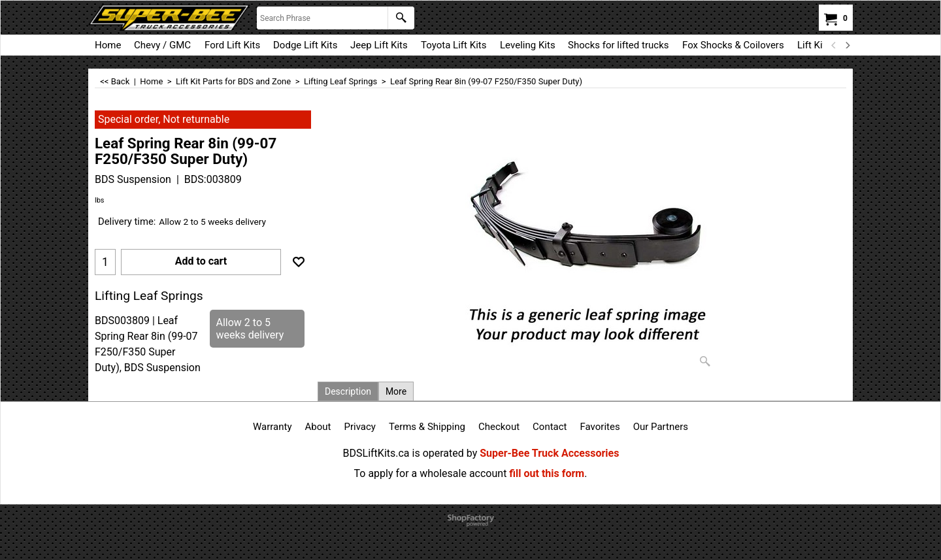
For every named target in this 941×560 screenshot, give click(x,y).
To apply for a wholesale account (431, 473)
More (396, 391)
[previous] (834, 45)
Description (348, 391)
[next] (847, 45)
